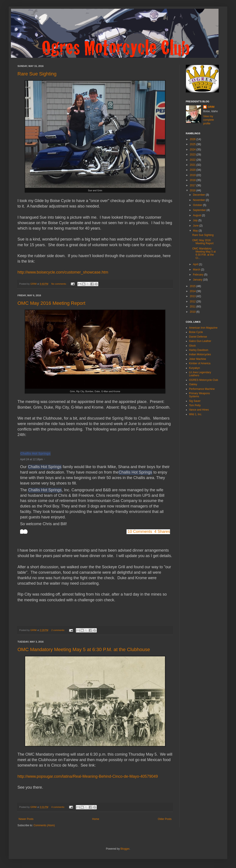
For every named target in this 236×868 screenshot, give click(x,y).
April (196, 264)
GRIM (211, 107)
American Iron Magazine (203, 328)
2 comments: (58, 630)
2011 (193, 307)
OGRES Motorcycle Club (204, 380)
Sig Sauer (195, 401)
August (197, 215)
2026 (193, 139)
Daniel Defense (198, 337)
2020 (193, 170)
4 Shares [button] (162, 532)
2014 (193, 291)
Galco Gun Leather (200, 341)
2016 (193, 190)
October (198, 205)
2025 (193, 144)
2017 (193, 185)
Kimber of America (200, 363)
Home (96, 819)
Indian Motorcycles (200, 354)
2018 (193, 180)
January (198, 280)
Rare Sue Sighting (37, 74)
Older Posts (165, 819)
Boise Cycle (196, 332)
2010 (193, 312)
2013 (193, 296)
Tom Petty (195, 405)
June (196, 226)
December (199, 195)
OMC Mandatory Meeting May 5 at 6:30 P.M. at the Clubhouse (84, 649)
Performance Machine (202, 389)
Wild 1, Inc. (195, 414)
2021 (193, 165)
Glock (192, 346)
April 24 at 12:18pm (31, 459)
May (196, 231)
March (197, 270)
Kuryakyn (194, 368)
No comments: (59, 284)
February (199, 275)
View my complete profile (209, 120)
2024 (193, 150)
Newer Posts (26, 819)
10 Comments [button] (140, 532)
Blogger (125, 849)
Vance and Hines (199, 410)
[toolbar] (24, 532)
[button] (47, 459)
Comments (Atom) (44, 825)
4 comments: (58, 807)
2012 (193, 302)
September (200, 210)
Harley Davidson (199, 350)
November (199, 200)
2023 (193, 155)
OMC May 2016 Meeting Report (51, 303)
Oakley (193, 384)
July (196, 220)
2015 (193, 286)
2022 (193, 160)
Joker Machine (198, 359)
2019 (193, 175)
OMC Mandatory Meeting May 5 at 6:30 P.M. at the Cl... (204, 253)
